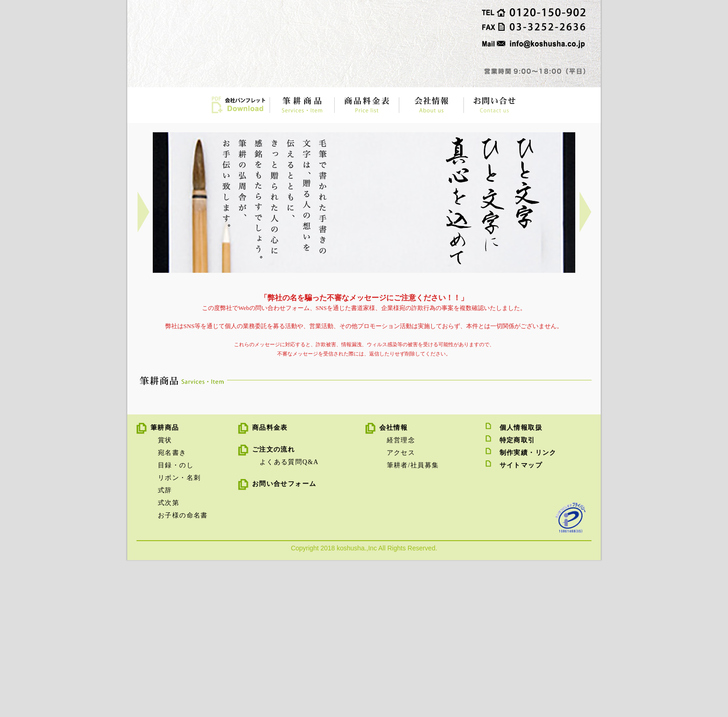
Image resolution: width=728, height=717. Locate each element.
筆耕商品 (165, 585)
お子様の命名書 (183, 672)
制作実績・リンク (528, 610)
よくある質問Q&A (289, 619)
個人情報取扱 (521, 585)
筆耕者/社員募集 (413, 622)
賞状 (165, 597)
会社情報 (394, 585)
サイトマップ (521, 622)
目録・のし (176, 622)
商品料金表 (270, 585)
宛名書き (172, 610)
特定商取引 (517, 597)
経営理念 (401, 597)
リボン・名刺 (179, 635)
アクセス (401, 610)
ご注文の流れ (273, 606)
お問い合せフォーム (284, 641)
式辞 (165, 647)
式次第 (169, 660)
